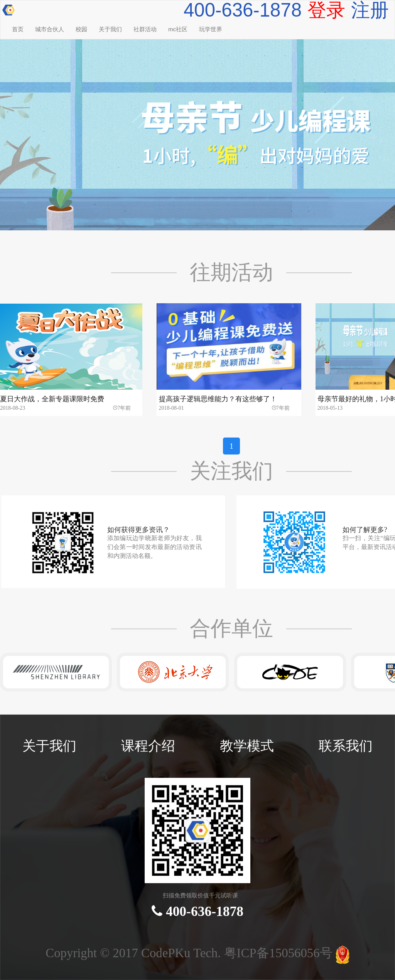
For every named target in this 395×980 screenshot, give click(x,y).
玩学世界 (211, 29)
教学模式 (247, 746)
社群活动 (145, 29)
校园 (81, 29)
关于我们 (110, 29)
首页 (18, 29)
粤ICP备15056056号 (280, 953)
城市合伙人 (50, 29)
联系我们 (346, 746)
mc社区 (178, 29)
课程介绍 (148, 746)
